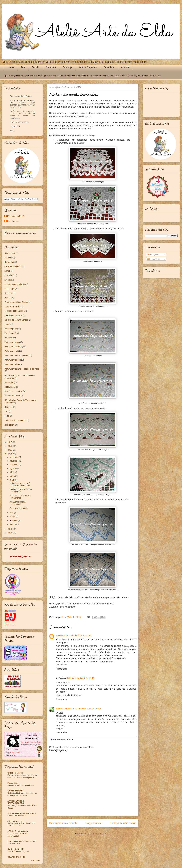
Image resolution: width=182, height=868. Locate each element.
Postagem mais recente (63, 823)
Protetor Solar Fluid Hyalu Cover (21, 785)
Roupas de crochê (12, 396)
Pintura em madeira (13, 347)
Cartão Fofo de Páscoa (17, 816)
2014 (10, 454)
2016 (10, 446)
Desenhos (109, 67)
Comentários (154, 259)
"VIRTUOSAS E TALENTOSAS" (22, 841)
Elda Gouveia (13, 221)
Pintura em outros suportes (16, 355)
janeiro (13, 524)
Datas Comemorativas (14, 284)
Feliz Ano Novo (14, 844)
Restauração (10, 387)
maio (12, 480)
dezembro (14, 457)
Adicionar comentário (62, 740)
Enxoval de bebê (12, 306)
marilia (60, 635)
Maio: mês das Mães (18, 508)
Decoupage (10, 289)
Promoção (9, 382)
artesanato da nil (15, 821)
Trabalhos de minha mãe (15, 420)
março (13, 517)
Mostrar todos (36, 861)
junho (12, 476)
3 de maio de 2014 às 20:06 (87, 709)
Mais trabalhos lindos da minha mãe (20, 497)
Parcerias (9, 338)
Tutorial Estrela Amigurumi (18, 851)
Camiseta (51, 67)
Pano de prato (11, 329)
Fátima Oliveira (64, 709)
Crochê (8, 280)
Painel (7, 324)
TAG (6, 411)
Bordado (8, 258)
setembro (14, 465)
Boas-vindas (10, 253)
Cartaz (7, 271)
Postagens (153, 255)
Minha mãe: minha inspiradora (17, 503)
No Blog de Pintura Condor (16, 320)
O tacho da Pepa (15, 773)
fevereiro (14, 520)
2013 (10, 529)
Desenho (8, 293)
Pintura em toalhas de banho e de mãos (22, 369)
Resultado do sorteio (13, 391)
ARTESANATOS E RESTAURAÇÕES (16, 802)
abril (12, 513)
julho (12, 472)
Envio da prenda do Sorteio (16, 302)
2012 (10, 533)
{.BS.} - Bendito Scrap (18, 831)
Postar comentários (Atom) (97, 834)
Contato (125, 67)
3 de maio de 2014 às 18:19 (80, 678)
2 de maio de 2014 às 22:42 (78, 635)
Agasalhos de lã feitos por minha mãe (21, 491)
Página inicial (94, 823)
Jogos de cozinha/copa (14, 311)
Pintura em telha (12, 364)
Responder (61, 669)
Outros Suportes (88, 67)
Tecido (36, 67)
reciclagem (9, 425)
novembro (14, 461)
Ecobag (8, 298)
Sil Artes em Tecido (16, 857)
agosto (13, 469)
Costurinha (9, 275)
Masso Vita (13, 783)
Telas (7, 416)
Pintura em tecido (12, 360)
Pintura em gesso (12, 342)
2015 (10, 450)
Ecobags (68, 67)
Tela (23, 67)
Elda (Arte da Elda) (16, 216)
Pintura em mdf (11, 351)
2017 (10, 442)
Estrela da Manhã (15, 791)
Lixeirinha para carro (13, 315)
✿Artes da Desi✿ (15, 849)
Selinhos (8, 407)
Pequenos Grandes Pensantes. (22, 813)
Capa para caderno (13, 266)
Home (11, 67)
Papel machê (10, 333)
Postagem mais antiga (123, 823)
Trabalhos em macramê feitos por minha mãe (20, 484)
